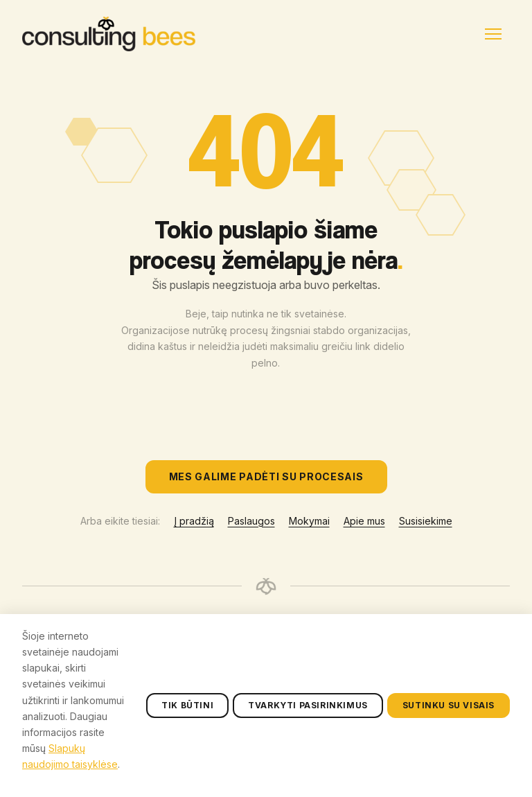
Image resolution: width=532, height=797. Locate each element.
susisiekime (397, 669)
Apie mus (364, 521)
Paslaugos (251, 521)
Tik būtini (187, 763)
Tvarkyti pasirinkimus (308, 763)
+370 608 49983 (407, 624)
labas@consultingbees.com (435, 646)
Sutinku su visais (449, 763)
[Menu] (493, 34)
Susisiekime (426, 521)
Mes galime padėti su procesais (266, 476)
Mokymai (309, 521)
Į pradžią (194, 521)
